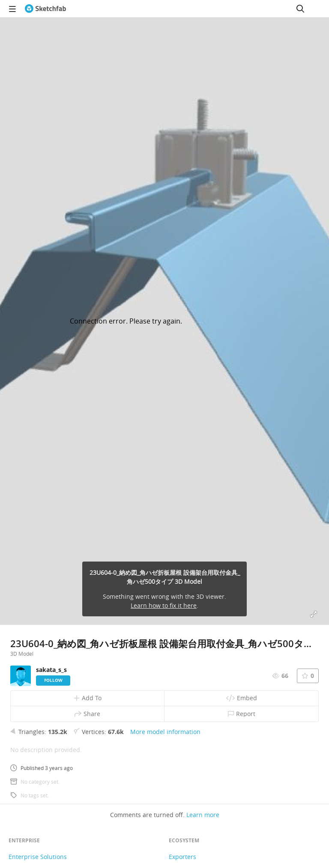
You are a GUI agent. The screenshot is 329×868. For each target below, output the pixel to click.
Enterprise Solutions (38, 857)
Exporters (182, 857)
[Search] (300, 9)
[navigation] (12, 9)
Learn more (203, 815)
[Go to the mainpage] (45, 9)
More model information (165, 732)
